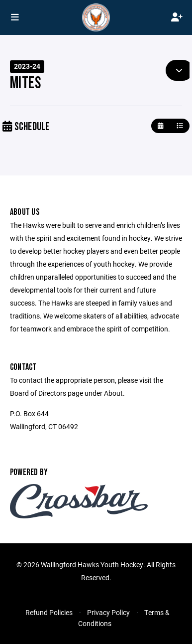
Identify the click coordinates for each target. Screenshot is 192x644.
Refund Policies (49, 612)
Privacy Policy (108, 612)
